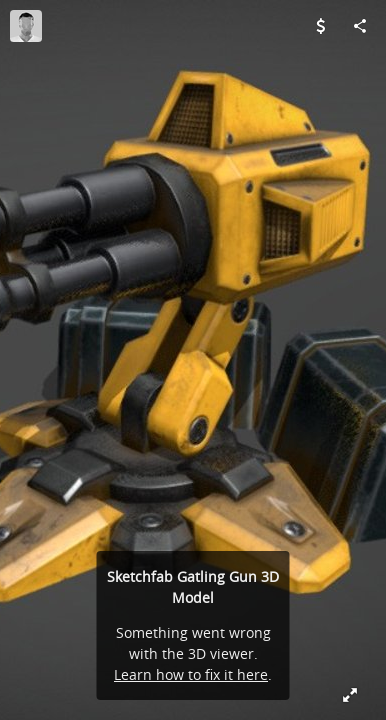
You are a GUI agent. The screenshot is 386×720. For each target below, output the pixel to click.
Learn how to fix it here (191, 674)
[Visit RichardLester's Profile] (26, 26)
